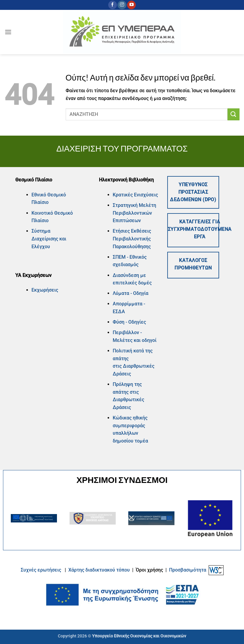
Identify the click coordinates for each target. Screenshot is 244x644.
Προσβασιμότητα (188, 570)
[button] (8, 32)
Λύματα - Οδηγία (131, 293)
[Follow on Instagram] (122, 5)
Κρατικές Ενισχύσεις (135, 195)
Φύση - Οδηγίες (129, 322)
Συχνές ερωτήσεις (41, 570)
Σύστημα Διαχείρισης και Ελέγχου (49, 239)
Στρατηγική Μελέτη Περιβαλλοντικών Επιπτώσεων (134, 213)
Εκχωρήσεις (45, 290)
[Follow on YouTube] (131, 5)
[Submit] (234, 114)
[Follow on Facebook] (113, 5)
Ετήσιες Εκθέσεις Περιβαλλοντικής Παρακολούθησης (132, 239)
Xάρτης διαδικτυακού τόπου (100, 570)
